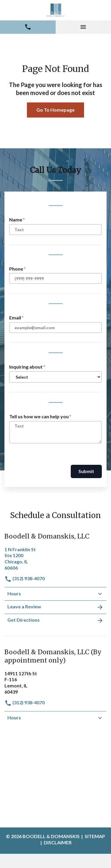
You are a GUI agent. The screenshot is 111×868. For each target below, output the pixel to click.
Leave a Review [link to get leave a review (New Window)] (55, 607)
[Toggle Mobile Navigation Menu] (83, 27)
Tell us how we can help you (39, 416)
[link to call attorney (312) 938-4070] (28, 27)
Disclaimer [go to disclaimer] (58, 842)
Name (16, 220)
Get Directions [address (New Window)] (55, 621)
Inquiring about (26, 367)
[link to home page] (55, 10)
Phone (16, 269)
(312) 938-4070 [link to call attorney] (25, 578)
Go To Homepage (55, 110)
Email (15, 318)
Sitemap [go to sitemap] (95, 836)
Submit (86, 471)
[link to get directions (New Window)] (55, 558)
